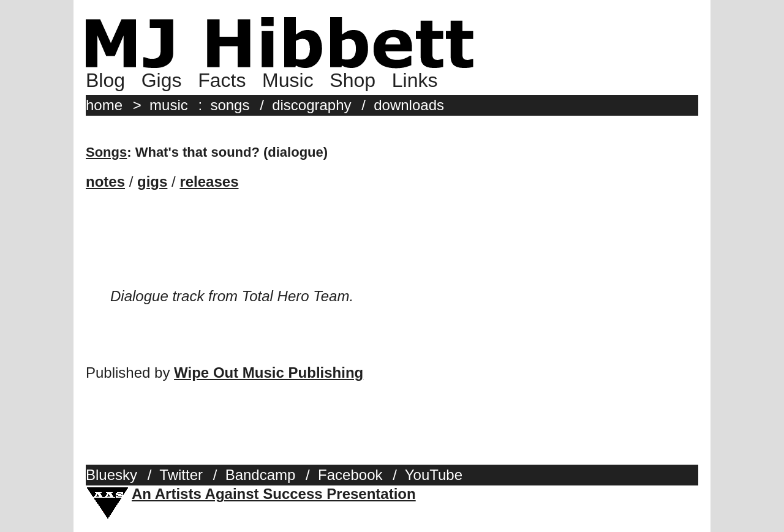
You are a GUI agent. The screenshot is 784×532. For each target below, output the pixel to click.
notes (105, 182)
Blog (105, 80)
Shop (352, 80)
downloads (409, 105)
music (169, 105)
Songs (106, 152)
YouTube (434, 475)
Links (415, 80)
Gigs (162, 80)
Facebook (350, 475)
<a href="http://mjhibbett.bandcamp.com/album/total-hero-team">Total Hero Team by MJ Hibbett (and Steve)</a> (392, 249)
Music (288, 80)
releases (209, 182)
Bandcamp (261, 475)
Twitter (181, 475)
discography (311, 105)
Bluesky (111, 475)
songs (230, 105)
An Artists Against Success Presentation (274, 494)
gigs (152, 182)
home (104, 105)
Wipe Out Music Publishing (269, 373)
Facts (222, 80)
